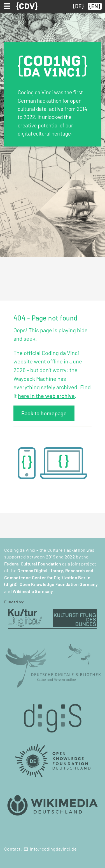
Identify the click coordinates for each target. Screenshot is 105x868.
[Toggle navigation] (8, 6)
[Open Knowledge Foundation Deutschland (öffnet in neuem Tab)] (53, 760)
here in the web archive (46, 396)
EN (95, 6)
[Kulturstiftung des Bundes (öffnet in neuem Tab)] (53, 618)
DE (78, 6)
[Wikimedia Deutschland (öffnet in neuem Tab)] (53, 806)
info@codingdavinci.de (53, 849)
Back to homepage (44, 413)
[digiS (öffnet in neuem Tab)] (53, 715)
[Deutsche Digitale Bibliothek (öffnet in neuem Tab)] (53, 665)
